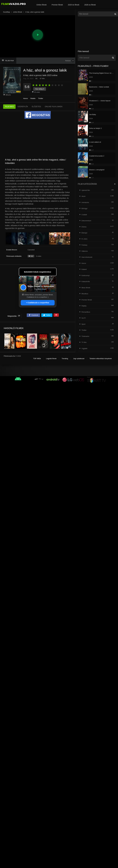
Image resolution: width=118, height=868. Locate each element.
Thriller (41, 98)
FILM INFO (9, 107)
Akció (83, 196)
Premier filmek (57, 5)
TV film (84, 342)
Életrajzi (84, 233)
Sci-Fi (84, 318)
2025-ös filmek (74, 5)
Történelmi (85, 336)
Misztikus (85, 294)
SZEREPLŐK (23, 107)
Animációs (85, 202)
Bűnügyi (84, 208)
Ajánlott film (86, 190)
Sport (83, 324)
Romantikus (86, 312)
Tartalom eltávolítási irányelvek (101, 359)
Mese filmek (86, 288)
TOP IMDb (37, 359)
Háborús (85, 251)
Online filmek (41, 5)
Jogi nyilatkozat (79, 359)
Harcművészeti (87, 257)
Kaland (84, 269)
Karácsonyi (85, 275)
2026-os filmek (90, 5)
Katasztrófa (86, 281)
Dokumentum (86, 221)
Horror (26, 98)
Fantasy (84, 245)
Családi (84, 215)
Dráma (84, 227)
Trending (65, 359)
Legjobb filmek (51, 359)
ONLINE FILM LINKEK (54, 107)
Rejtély (33, 98)
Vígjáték (84, 348)
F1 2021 (84, 239)
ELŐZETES (36, 107)
